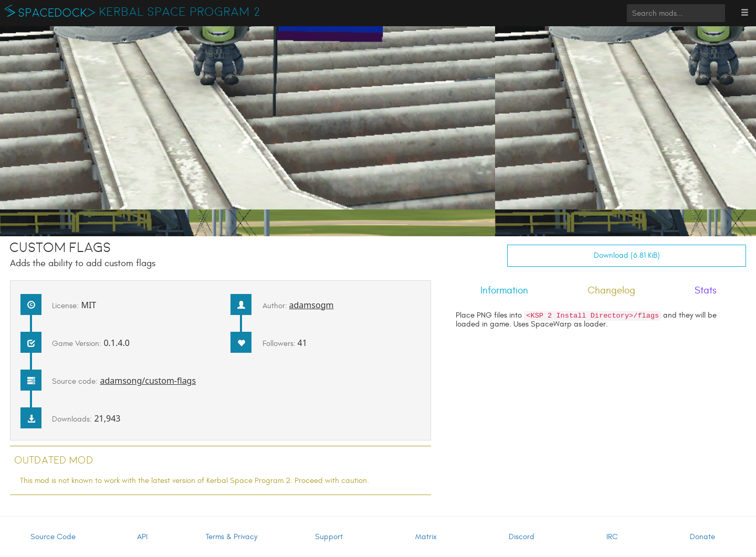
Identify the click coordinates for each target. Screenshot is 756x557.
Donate (702, 537)
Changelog (611, 290)
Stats (706, 290)
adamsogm (312, 305)
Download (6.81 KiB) (627, 255)
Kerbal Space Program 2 (180, 12)
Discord (522, 537)
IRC (612, 537)
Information (504, 290)
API (142, 537)
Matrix (426, 537)
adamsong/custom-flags (148, 381)
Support (329, 537)
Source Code (53, 537)
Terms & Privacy (232, 537)
